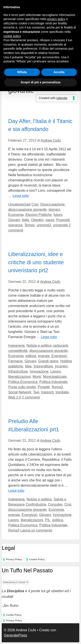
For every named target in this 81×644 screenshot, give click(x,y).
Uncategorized (19, 204)
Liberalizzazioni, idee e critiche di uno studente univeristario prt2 (36, 262)
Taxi (36, 392)
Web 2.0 (15, 397)
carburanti (60, 346)
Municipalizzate (55, 377)
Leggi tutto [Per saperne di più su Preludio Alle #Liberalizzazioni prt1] (16, 491)
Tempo (29, 225)
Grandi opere (48, 361)
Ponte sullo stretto (22, 387)
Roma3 (57, 387)
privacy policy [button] (56, 19)
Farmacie (15, 361)
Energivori (59, 356)
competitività (18, 351)
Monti (37, 377)
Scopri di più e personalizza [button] (40, 82)
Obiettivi (37, 220)
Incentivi (61, 366)
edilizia (31, 356)
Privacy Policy (14, 559)
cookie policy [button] (12, 36)
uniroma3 (44, 225)
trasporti (48, 392)
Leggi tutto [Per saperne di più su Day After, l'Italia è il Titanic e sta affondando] (21, 196)
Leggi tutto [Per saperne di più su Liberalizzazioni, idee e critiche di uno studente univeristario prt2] (49, 337)
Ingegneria (16, 346)
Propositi (63, 220)
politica (58, 520)
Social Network (20, 392)
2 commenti (31, 397)
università (60, 225)
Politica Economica (23, 382)
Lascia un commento (36, 530)
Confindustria (36, 504)
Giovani (14, 220)
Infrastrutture (18, 371)
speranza (15, 225)
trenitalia (62, 392)
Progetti (44, 387)
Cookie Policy (37, 559)
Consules (55, 504)
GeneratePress (16, 635)
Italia (25, 220)
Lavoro (56, 371)
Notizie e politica (39, 346)
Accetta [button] (59, 72)
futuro (58, 215)
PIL (48, 520)
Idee (28, 366)
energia (44, 356)
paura (50, 220)
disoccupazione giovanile (27, 210)
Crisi (35, 204)
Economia (16, 215)
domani (54, 210)
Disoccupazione (53, 204)
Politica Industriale (53, 382)
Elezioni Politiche (39, 215)
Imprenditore (43, 366)
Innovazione (39, 371)
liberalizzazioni (19, 377)
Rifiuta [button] (22, 72)
